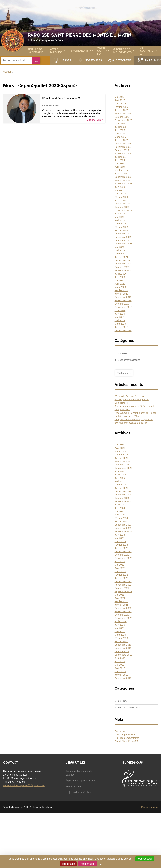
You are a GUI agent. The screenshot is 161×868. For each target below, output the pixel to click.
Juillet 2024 (121, 157)
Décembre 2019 (123, 297)
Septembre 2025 (123, 120)
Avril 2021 (120, 250)
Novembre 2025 (123, 114)
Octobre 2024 (122, 150)
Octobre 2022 (122, 207)
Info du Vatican (74, 787)
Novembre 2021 (123, 237)
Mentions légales (150, 807)
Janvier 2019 (121, 327)
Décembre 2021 (123, 234)
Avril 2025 (120, 134)
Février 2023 (121, 197)
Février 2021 (121, 254)
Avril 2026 (120, 100)
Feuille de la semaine (35, 51)
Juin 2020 (120, 277)
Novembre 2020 (123, 264)
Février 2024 (121, 170)
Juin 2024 (120, 160)
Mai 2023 (119, 190)
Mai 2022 (119, 217)
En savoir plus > (95, 120)
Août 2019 (120, 310)
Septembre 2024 (123, 154)
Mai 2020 (119, 280)
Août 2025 (120, 124)
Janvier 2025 (121, 140)
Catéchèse (123, 60)
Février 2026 (121, 107)
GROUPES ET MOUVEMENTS (124, 51)
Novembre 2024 (123, 147)
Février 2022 (121, 227)
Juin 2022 (120, 214)
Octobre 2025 (122, 117)
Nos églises (93, 60)
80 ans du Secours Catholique (130, 396)
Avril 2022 (120, 220)
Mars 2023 (120, 194)
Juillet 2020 (121, 274)
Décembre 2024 (123, 144)
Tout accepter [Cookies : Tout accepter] (145, 859)
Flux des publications (126, 734)
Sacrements (82, 51)
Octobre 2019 (122, 304)
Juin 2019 (120, 314)
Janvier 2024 (121, 174)
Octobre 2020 (122, 267)
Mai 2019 (119, 317)
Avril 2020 (120, 284)
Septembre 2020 (123, 270)
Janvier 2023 (121, 200)
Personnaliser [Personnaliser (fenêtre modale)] (88, 864)
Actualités (122, 353)
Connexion (120, 731)
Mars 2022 (120, 224)
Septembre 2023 (123, 184)
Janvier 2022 (121, 230)
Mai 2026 (119, 97)
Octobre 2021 (122, 240)
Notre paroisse (58, 51)
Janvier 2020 (121, 294)
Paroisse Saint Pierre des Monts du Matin (94, 37)
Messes (66, 60)
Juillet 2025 (121, 127)
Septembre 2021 (123, 244)
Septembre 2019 (123, 307)
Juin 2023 (120, 187)
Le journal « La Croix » (78, 792)
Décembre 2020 (123, 260)
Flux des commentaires (127, 738)
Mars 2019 (120, 324)
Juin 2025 (120, 130)
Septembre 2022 (123, 210)
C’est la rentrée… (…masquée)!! (62, 98)
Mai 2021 (119, 247)
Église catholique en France (81, 781)
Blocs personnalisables (129, 360)
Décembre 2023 (123, 177)
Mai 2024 (119, 164)
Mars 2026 (120, 103)
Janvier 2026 (121, 110)
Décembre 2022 (123, 204)
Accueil (7, 72)
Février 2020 (121, 290)
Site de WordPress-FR (126, 741)
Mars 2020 (120, 287)
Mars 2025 (120, 137)
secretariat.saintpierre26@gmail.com (24, 785)
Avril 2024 (120, 167)
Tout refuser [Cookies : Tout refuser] (68, 864)
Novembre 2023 (123, 180)
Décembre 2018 (123, 330)
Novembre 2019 (123, 300)
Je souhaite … (149, 51)
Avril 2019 (120, 320)
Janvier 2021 (121, 257)
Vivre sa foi (103, 51)
